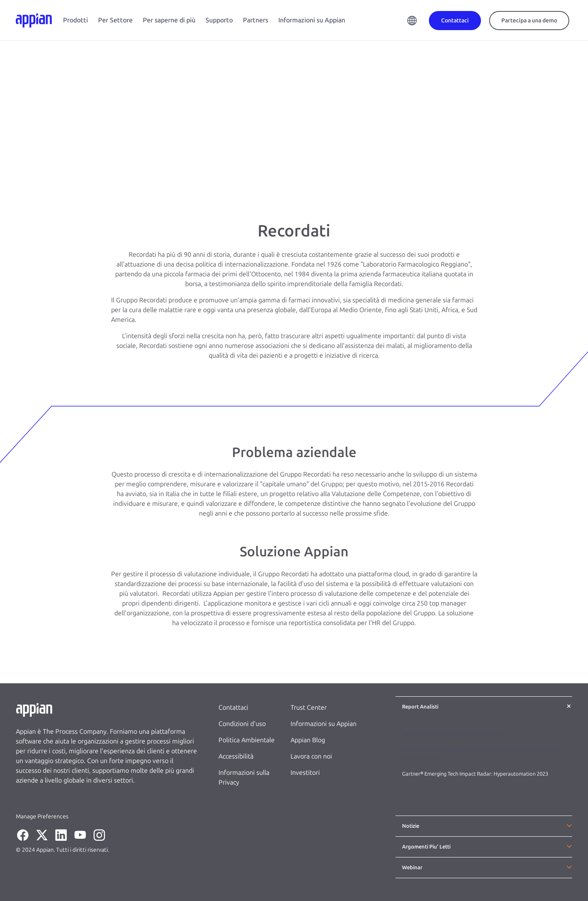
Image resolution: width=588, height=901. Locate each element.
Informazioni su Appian (312, 20)
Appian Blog (308, 740)
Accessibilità (236, 756)
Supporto (219, 20)
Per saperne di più (169, 20)
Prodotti (75, 20)
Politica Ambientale (247, 740)
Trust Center (309, 707)
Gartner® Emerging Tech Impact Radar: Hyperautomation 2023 (475, 774)
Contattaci (233, 707)
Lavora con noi (311, 756)
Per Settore (115, 20)
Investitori (305, 773)
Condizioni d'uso (242, 724)
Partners (256, 20)
